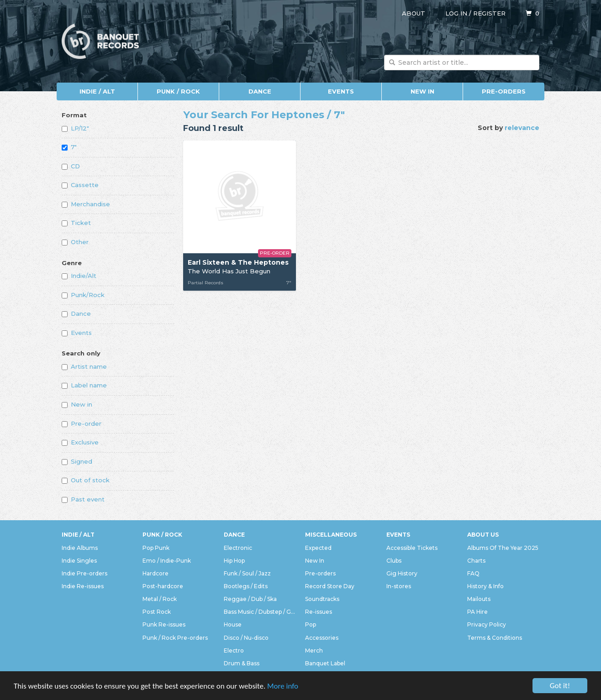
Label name (84, 385)
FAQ (473, 573)
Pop (311, 624)
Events (341, 91)
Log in (456, 13)
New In (422, 91)
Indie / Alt (97, 91)
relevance (522, 128)
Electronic (238, 548)
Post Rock (157, 612)
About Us (483, 535)
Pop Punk (156, 548)
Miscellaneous (331, 535)
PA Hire (477, 612)
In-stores (399, 586)
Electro (234, 650)
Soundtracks (322, 599)
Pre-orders (504, 91)
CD (71, 166)
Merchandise (86, 204)
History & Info (485, 586)
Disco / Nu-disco (246, 638)
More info (283, 687)
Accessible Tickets (412, 548)
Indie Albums (80, 548)
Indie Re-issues (83, 586)
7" (69, 147)
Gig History (402, 573)
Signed (77, 461)
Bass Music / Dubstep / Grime (260, 612)
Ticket (76, 223)
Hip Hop (234, 561)
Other (75, 242)
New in (77, 404)
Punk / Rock (178, 91)
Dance (260, 91)
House (233, 624)
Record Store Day (330, 586)
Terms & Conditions (495, 638)
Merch (314, 650)
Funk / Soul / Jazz (247, 573)
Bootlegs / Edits (246, 586)
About (414, 13)
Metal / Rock (160, 599)
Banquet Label (325, 663)
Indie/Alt (79, 276)
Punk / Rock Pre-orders (175, 638)
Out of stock (86, 480)
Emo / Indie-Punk (167, 561)
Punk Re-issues (164, 624)
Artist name (84, 366)
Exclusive (80, 442)
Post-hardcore (163, 586)
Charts (476, 561)
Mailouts (479, 599)
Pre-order (82, 423)
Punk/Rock (83, 295)
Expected (318, 548)
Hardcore (156, 573)
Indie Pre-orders (84, 573)
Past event (83, 499)
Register (489, 13)
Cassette (80, 185)
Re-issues (319, 612)
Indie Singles (79, 561)
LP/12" (75, 128)
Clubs (394, 561)
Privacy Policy (487, 624)
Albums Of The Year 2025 (503, 548)
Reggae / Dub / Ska (250, 599)
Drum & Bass (242, 663)
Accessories (322, 638)
